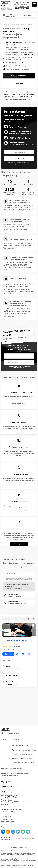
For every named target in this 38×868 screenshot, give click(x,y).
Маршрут (8, 654)
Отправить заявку (19, 158)
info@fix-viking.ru (8, 792)
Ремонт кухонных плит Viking (23, 758)
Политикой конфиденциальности (23, 580)
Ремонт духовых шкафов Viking (23, 754)
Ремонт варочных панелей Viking (24, 750)
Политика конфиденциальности (19, 847)
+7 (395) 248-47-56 (22, 3)
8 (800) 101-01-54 (8, 787)
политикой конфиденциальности (22, 367)
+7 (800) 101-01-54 (22, 7)
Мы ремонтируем (9, 15)
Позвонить (27, 15)
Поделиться (3, 832)
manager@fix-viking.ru (9, 797)
